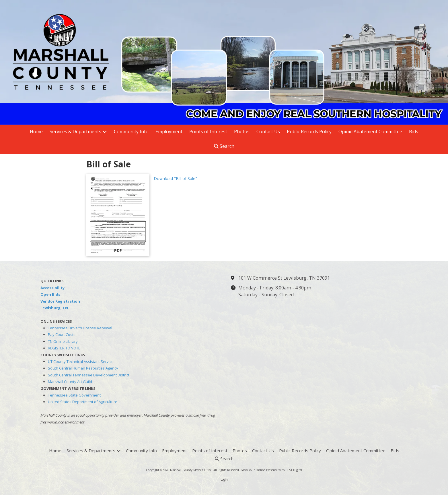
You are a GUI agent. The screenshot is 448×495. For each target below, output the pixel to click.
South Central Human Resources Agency (83, 368)
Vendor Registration (60, 301)
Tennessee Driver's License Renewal (80, 328)
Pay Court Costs (62, 334)
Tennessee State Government (74, 395)
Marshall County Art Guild (70, 382)
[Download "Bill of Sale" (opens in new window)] (118, 215)
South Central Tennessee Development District (89, 375)
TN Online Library (63, 341)
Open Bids (50, 294)
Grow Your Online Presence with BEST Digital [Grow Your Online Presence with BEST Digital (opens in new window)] (271, 470)
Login (224, 479)
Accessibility (52, 288)
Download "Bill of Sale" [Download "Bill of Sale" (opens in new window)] (175, 178)
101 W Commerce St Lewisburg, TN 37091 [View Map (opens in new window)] (284, 278)
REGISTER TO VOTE (64, 348)
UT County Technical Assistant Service (81, 361)
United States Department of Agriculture (83, 402)
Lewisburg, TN (54, 308)
